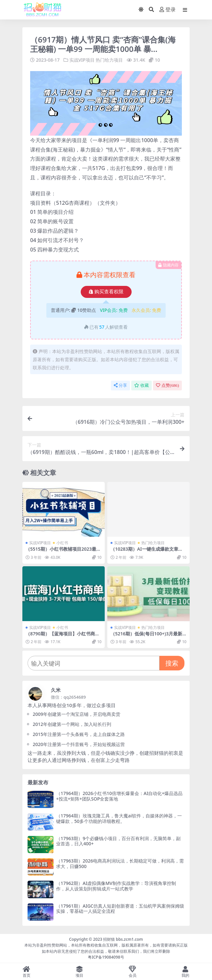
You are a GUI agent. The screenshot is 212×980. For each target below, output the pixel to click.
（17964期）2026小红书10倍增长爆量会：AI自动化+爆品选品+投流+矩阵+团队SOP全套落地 (119, 796)
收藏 (141, 385)
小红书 (62, 543)
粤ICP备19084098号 (106, 957)
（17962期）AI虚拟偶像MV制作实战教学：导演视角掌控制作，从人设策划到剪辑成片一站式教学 (116, 886)
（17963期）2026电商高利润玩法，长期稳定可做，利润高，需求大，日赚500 (120, 864)
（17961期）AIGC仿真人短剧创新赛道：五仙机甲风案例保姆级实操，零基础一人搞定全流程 (120, 909)
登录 (168, 10)
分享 (120, 385)
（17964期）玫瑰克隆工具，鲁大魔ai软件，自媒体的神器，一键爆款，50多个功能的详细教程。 (119, 818)
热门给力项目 (109, 60)
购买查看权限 (106, 292)
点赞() (167, 385)
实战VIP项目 (82, 60)
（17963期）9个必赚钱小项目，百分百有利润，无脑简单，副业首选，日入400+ (118, 841)
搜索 (172, 663)
